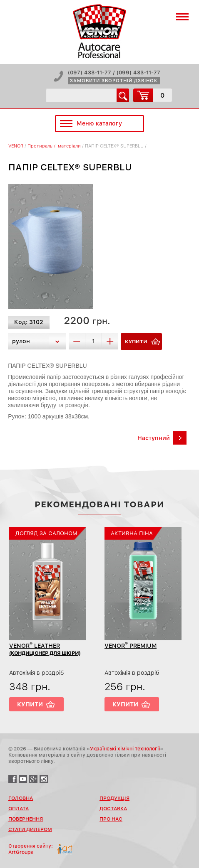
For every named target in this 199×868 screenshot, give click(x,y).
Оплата (19, 809)
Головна (21, 798)
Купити (30, 704)
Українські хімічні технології (125, 749)
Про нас (111, 819)
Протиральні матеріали (54, 146)
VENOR (16, 146)
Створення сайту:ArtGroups (31, 849)
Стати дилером (30, 829)
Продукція (114, 798)
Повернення (26, 819)
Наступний (154, 438)
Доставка (113, 809)
